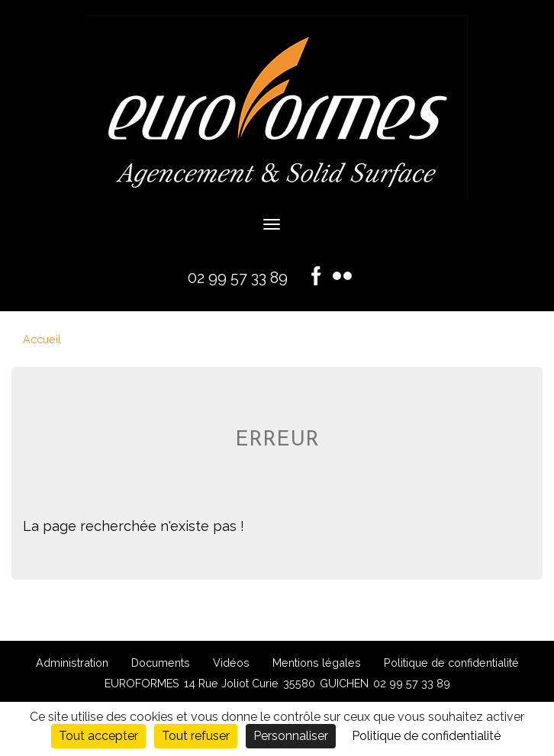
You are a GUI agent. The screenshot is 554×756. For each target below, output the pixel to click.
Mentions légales (317, 663)
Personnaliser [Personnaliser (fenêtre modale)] (291, 736)
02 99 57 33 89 (238, 278)
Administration (72, 663)
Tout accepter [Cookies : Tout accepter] (98, 736)
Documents (161, 663)
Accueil (42, 339)
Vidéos (231, 663)
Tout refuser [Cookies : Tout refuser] (196, 736)
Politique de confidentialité (451, 663)
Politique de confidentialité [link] (426, 736)
